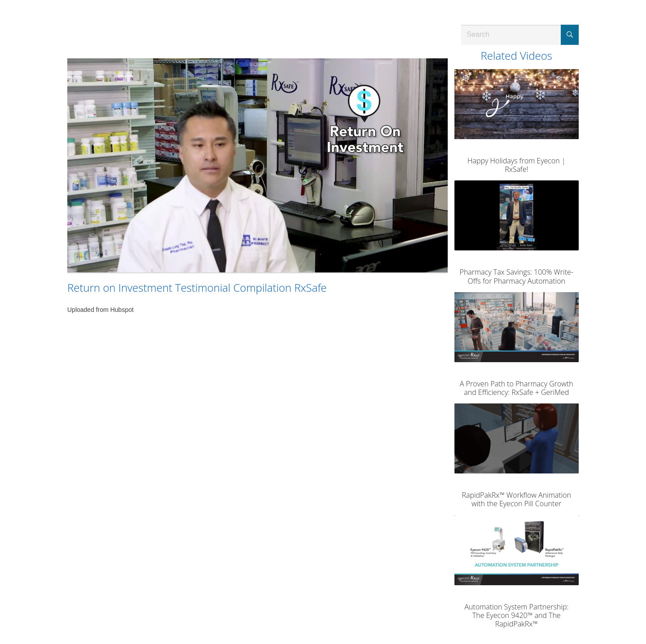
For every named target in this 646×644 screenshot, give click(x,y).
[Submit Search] (570, 35)
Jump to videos (0, 0)
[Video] (258, 165)
